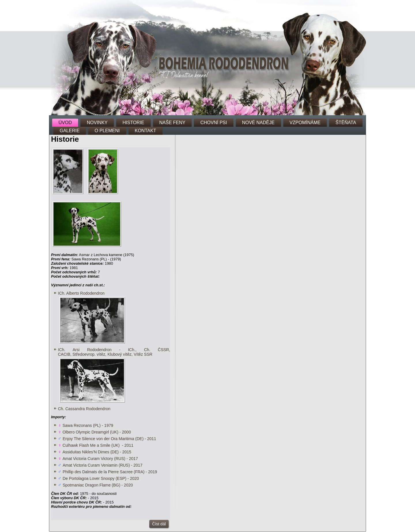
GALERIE (70, 131)
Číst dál (159, 524)
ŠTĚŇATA (346, 123)
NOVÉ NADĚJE (258, 123)
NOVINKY (97, 123)
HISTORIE (133, 123)
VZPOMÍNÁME (305, 123)
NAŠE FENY (172, 123)
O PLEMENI (107, 131)
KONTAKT (146, 131)
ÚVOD (65, 123)
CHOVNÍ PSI (214, 123)
